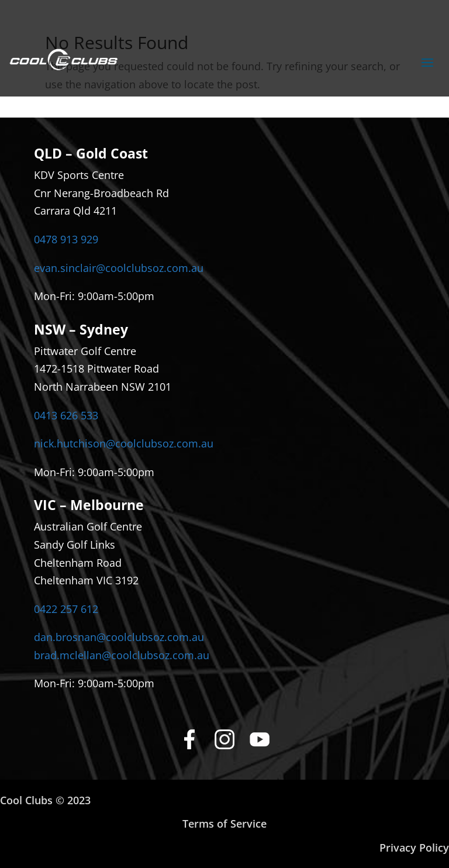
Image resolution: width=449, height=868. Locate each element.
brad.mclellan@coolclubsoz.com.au (122, 655)
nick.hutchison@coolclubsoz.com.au (124, 443)
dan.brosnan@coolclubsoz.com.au (119, 637)
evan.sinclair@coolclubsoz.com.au (119, 268)
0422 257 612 (66, 609)
